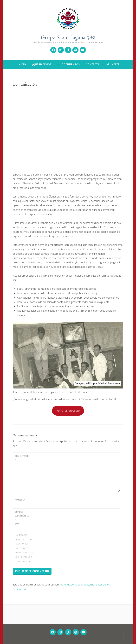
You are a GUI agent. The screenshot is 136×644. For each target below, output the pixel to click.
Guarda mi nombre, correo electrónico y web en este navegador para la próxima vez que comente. (24, 548)
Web (17, 524)
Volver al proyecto (68, 411)
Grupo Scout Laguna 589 (68, 38)
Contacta (93, 64)
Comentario (22, 458)
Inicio (22, 64)
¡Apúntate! (113, 64)
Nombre (20, 500)
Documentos (71, 64)
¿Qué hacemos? (42, 64)
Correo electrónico (22, 516)
